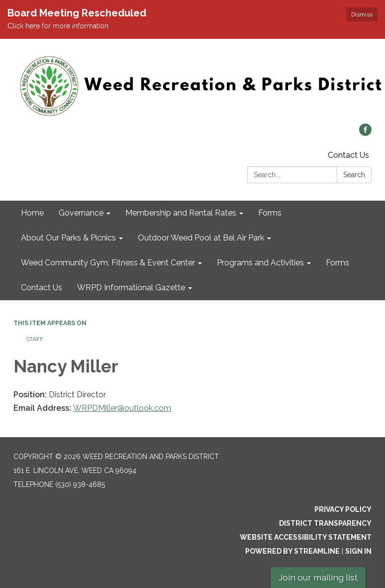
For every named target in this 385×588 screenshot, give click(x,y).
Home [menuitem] (32, 213)
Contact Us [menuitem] (42, 288)
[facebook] (365, 133)
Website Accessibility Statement (306, 537)
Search (354, 175)
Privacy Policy (343, 509)
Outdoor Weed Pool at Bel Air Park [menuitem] (201, 238)
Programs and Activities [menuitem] (260, 263)
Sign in (358, 551)
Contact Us (348, 155)
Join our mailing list (318, 577)
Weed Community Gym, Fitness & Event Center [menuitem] (108, 263)
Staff (35, 339)
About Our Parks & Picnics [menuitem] (68, 238)
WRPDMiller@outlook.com (122, 408)
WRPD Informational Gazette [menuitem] (131, 288)
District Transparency (325, 523)
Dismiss (362, 14)
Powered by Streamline (292, 551)
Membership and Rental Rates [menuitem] (181, 213)
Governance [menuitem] (81, 213)
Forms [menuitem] (270, 213)
